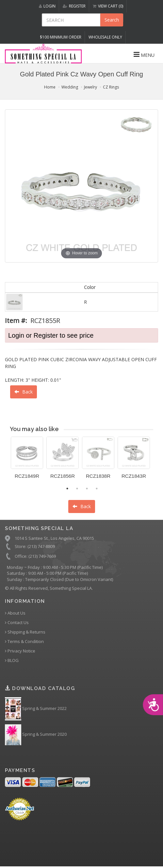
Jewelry (90, 87)
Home (50, 87)
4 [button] (97, 489)
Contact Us (17, 623)
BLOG (12, 660)
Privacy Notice (20, 651)
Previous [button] (6, 462)
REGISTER (74, 6)
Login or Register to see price (51, 335)
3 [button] (87, 489)
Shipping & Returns (25, 632)
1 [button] (67, 489)
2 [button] (77, 489)
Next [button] (158, 462)
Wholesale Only (105, 37)
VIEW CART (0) (108, 6)
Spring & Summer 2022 (36, 709)
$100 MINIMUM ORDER (61, 37)
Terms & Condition (24, 642)
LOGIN (47, 6)
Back (24, 392)
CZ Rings (111, 87)
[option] (27, 460)
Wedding (70, 87)
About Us (15, 613)
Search (112, 20)
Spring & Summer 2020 (36, 735)
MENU (144, 55)
